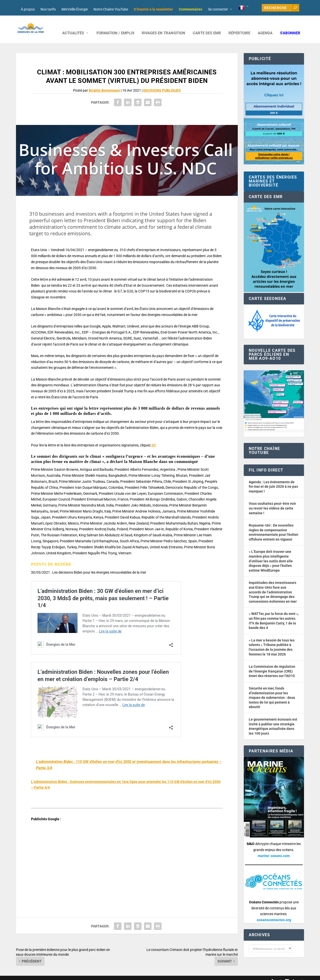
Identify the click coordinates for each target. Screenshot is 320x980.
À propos (28, 9)
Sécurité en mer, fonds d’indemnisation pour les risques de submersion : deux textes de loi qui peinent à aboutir (272, 690)
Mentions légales (154, 974)
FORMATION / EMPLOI (115, 26)
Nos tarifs (48, 9)
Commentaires (190, 9)
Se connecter (218, 9)
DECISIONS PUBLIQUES (162, 83)
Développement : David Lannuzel (82, 974)
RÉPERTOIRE (239, 26)
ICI (154, 438)
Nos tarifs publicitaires (124, 974)
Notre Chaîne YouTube (111, 9)
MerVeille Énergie (75, 9)
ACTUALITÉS (73, 26)
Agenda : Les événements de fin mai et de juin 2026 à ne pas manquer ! (273, 479)
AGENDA (265, 26)
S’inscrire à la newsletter (153, 9)
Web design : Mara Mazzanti (36, 974)
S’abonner (290, 26)
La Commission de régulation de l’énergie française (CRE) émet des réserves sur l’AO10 (272, 664)
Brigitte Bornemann (104, 83)
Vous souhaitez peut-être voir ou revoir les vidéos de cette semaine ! (272, 501)
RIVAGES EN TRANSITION (163, 26)
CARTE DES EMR (207, 26)
